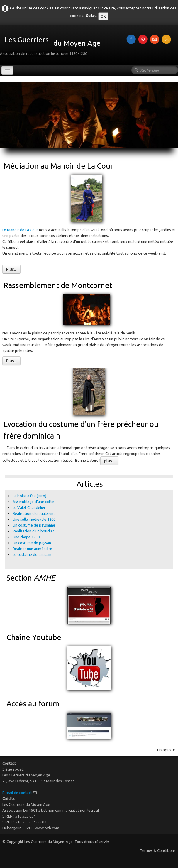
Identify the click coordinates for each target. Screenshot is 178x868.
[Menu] (7, 70)
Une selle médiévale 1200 (34, 519)
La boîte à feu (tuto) (29, 496)
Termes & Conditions (158, 850)
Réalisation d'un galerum (34, 513)
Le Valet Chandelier (29, 507)
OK (103, 16)
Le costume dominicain (32, 554)
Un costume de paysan (32, 543)
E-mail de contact (17, 793)
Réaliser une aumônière (32, 549)
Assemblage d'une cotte (33, 502)
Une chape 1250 (26, 537)
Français (166, 750)
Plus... (11, 269)
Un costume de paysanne (34, 525)
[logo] (52, 44)
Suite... (92, 16)
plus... (109, 461)
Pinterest (168, 473)
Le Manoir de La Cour (21, 230)
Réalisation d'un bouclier (33, 531)
